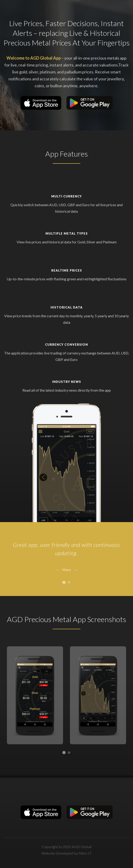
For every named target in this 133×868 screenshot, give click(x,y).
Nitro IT (85, 853)
